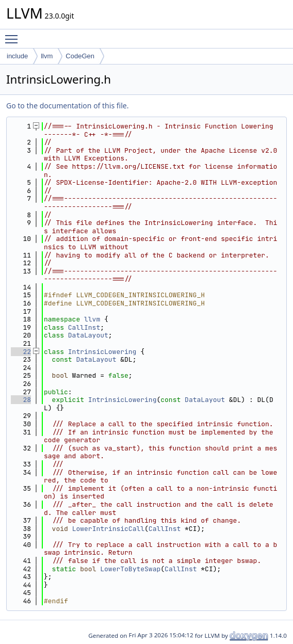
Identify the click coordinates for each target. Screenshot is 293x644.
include (17, 56)
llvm (47, 56)
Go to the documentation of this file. (67, 106)
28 (21, 400)
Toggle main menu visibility (14, 35)
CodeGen (80, 56)
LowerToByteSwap (130, 569)
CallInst (84, 327)
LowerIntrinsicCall (108, 529)
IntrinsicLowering (102, 352)
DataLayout (88, 335)
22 (21, 352)
